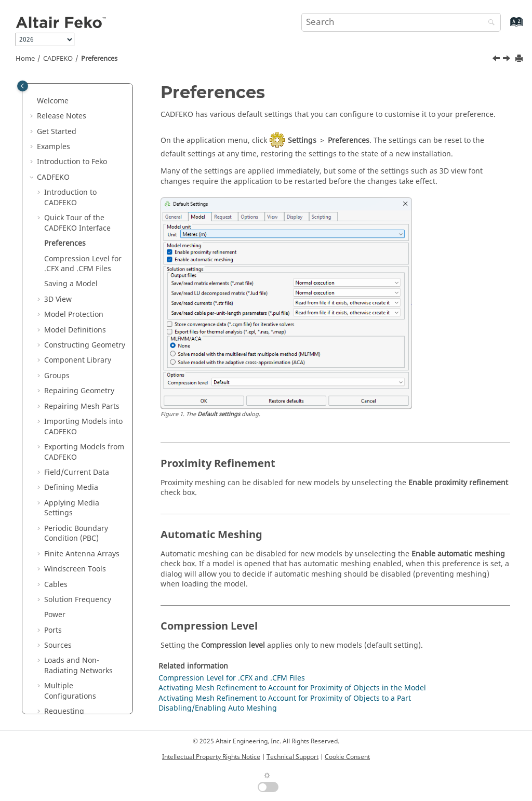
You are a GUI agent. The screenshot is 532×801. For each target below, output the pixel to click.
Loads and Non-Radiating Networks (78, 666)
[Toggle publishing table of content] (23, 86)
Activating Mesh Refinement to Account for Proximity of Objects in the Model (292, 688)
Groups (57, 376)
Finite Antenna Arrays (82, 554)
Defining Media (71, 488)
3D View (58, 299)
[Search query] (401, 22)
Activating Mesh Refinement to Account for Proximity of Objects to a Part (285, 698)
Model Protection (74, 315)
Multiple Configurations (70, 691)
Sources (58, 645)
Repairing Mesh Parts (82, 406)
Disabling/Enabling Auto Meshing (218, 708)
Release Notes (62, 116)
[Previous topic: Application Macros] (497, 60)
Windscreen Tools (75, 569)
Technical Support (292, 757)
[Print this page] (520, 59)
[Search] (489, 23)
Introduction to (72, 162)
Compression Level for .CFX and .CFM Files (83, 264)
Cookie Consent (347, 757)
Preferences (99, 59)
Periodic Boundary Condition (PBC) (76, 534)
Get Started (57, 132)
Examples (54, 147)
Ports (53, 630)
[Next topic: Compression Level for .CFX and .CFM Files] (508, 60)
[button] (33, 101)
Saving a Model (71, 284)
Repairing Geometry (79, 391)
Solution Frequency (78, 600)
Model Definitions (75, 330)
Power (55, 615)
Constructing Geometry (85, 345)
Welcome (53, 101)
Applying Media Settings (72, 508)
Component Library (78, 360)
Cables (56, 585)
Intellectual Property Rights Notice (211, 757)
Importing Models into (83, 427)
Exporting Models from (84, 452)
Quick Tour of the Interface (77, 223)
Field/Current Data (77, 472)
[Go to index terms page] (505, 27)
